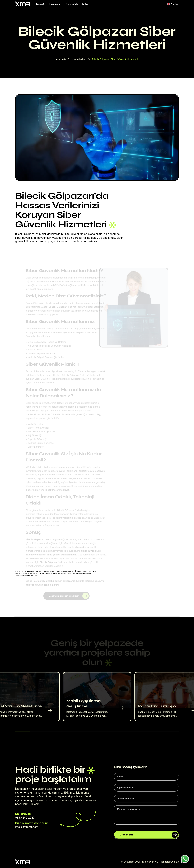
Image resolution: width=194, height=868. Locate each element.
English (173, 4)
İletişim (86, 4)
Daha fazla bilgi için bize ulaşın (69, 596)
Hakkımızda (55, 4)
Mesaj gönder (149, 835)
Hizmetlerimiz (71, 4)
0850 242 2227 (25, 818)
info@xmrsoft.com (27, 827)
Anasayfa (40, 4)
